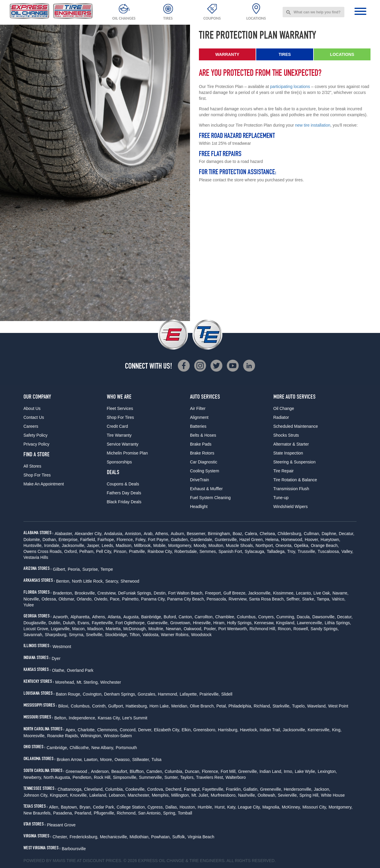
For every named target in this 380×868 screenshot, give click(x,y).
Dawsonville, (324, 617)
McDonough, (135, 629)
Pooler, (210, 629)
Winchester (111, 682)
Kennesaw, (264, 623)
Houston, (188, 807)
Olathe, (59, 670)
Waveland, (317, 706)
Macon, (79, 629)
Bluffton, (137, 771)
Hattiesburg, (137, 706)
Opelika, (302, 545)
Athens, (162, 534)
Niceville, (32, 599)
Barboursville (74, 849)
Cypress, (156, 807)
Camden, (155, 771)
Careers (31, 426)
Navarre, (341, 593)
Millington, (181, 795)
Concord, (128, 730)
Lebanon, (117, 795)
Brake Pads (201, 444)
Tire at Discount (85, 861)
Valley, (347, 551)
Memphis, (161, 795)
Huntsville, (33, 545)
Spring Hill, (309, 795)
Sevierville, (288, 795)
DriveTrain (199, 480)
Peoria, (74, 569)
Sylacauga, (255, 551)
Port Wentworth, (233, 629)
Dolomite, (32, 540)
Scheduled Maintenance (296, 426)
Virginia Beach (201, 837)
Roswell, (301, 629)
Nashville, (247, 795)
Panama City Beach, (186, 599)
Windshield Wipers (291, 507)
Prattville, (137, 551)
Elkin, (187, 730)
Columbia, (174, 771)
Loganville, (61, 629)
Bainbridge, (152, 617)
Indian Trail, (270, 730)
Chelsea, (268, 534)
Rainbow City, (160, 551)
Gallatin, (251, 789)
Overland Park (80, 670)
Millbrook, (143, 545)
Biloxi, (64, 706)
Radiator (281, 417)
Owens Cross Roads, (43, 551)
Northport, (265, 545)
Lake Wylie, (305, 771)
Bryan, (85, 807)
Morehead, (65, 682)
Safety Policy (35, 435)
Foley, (141, 540)
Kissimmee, (284, 593)
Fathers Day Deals (124, 493)
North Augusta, (57, 777)
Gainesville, (158, 623)
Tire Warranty (119, 435)
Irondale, (52, 545)
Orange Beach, (325, 545)
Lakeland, (98, 795)
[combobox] (313, 12)
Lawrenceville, (310, 623)
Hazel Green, (251, 540)
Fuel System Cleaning (210, 498)
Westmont (62, 647)
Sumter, (172, 777)
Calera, (251, 534)
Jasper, (93, 545)
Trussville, (307, 551)
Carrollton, (204, 617)
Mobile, (160, 545)
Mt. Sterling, (88, 682)
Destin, (160, 593)
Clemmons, (108, 730)
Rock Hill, (103, 777)
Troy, (292, 551)
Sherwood (130, 581)
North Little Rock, (88, 581)
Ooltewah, (267, 795)
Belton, (61, 718)
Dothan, (50, 540)
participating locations (290, 87)
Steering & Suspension (294, 462)
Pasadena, (63, 813)
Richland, (262, 706)
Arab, (149, 534)
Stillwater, (141, 759)
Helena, (273, 540)
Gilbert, (60, 569)
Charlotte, (87, 730)
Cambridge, (57, 748)
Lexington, (327, 771)
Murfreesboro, (224, 795)
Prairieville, (210, 694)
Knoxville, (79, 795)
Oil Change (284, 408)
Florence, (125, 540)
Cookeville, (135, 789)
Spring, (170, 813)
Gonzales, (147, 694)
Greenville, (248, 771)
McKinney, (291, 807)
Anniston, (134, 534)
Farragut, (192, 789)
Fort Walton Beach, (186, 593)
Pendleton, (82, 777)
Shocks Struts (286, 435)
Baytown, (69, 807)
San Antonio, (150, 813)
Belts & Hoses (203, 435)
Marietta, (114, 629)
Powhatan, (161, 837)
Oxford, (71, 551)
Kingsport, (59, 795)
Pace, (115, 599)
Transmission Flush (291, 489)
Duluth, (69, 623)
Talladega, (276, 551)
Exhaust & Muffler (206, 489)
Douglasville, (35, 623)
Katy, (232, 807)
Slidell (227, 694)
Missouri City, (315, 807)
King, (337, 730)
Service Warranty (123, 444)
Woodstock (201, 635)
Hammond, (168, 694)
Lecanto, (304, 593)
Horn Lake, (160, 706)
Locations (342, 54)
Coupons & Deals (123, 484)
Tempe (107, 569)
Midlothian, (140, 837)
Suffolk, (179, 837)
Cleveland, (94, 789)
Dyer (56, 658)
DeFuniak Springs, (135, 593)
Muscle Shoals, (240, 545)
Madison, (124, 545)
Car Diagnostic (204, 462)
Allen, (54, 807)
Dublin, (55, 623)
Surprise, (91, 569)
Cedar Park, (104, 807)
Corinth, (99, 706)
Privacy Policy (36, 444)
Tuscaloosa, (329, 551)
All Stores (32, 466)
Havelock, (249, 730)
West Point (338, 706)
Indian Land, (271, 771)
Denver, (145, 730)
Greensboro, (205, 730)
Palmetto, (131, 599)
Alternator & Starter (291, 444)
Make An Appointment (44, 484)
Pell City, (104, 551)
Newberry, (33, 777)
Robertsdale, (186, 551)
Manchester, (139, 795)
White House (333, 795)
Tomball (185, 813)
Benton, (63, 581)
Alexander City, (88, 534)
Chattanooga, (70, 789)
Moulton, (216, 545)
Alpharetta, (80, 617)
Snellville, (95, 635)
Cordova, (156, 789)
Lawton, (91, 759)
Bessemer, (197, 534)
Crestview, (107, 593)
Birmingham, (220, 534)
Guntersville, (226, 540)
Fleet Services (120, 408)
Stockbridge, (117, 635)
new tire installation (313, 125)
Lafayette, (189, 694)
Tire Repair (284, 471)
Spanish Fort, (231, 551)
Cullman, (312, 534)
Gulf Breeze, (235, 593)
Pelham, (87, 551)
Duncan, (193, 771)
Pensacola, (217, 599)
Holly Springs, (240, 623)
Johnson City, (36, 795)
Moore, (107, 759)
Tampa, (324, 599)
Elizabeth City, (167, 730)
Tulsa (156, 759)
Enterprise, (69, 540)
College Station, (131, 807)
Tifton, (135, 635)
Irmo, (289, 771)
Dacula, (304, 617)
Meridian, (180, 706)
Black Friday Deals (124, 502)
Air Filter (198, 408)
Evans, (84, 623)
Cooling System (205, 471)
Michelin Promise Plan (128, 453)
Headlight (199, 507)
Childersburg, (290, 534)
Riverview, (238, 599)
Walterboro (236, 777)
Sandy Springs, (325, 629)
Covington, (93, 694)
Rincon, (285, 629)
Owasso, (123, 759)
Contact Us (34, 417)
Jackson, (322, 789)
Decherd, (174, 789)
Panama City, (153, 599)
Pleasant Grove (61, 825)
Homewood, (292, 540)
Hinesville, (202, 623)
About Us (32, 408)
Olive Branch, (202, 706)
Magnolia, (271, 807)
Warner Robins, (175, 635)
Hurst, (220, 807)
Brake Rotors (202, 453)
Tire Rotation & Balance (295, 480)
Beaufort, (120, 771)
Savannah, (33, 635)
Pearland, (83, 813)
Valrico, (339, 599)
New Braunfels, (38, 813)
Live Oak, (322, 593)
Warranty (227, 54)
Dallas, (172, 807)
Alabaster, (64, 534)
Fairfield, (88, 540)
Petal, (222, 706)
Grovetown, (181, 623)
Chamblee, (225, 617)
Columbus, (247, 617)
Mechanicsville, (114, 837)
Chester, (60, 837)
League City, (249, 807)
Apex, (71, 730)
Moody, (200, 545)
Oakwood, (193, 629)
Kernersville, (319, 730)
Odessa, (49, 599)
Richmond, (127, 813)
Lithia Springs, (338, 623)
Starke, (308, 599)
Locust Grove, (36, 629)
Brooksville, (85, 593)
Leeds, (108, 545)
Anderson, (100, 771)
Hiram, (220, 623)
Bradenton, (63, 593)
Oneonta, (284, 545)
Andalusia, (114, 534)
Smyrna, (77, 635)
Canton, (186, 617)
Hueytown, (330, 540)
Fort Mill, (229, 771)
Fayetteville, (103, 623)
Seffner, (293, 599)
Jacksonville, (73, 545)
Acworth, (61, 617)
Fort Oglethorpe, (131, 623)
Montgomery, (180, 545)
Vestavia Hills (36, 557)
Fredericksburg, (84, 837)
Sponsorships (119, 462)
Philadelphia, (240, 706)
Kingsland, (286, 623)
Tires (285, 54)
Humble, (205, 807)
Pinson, (121, 551)
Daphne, (329, 534)
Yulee (29, 605)
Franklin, (234, 789)
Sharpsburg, (56, 635)
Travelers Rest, (210, 777)
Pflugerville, (104, 813)
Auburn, (178, 534)
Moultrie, (156, 629)
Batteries (198, 426)
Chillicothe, (80, 748)
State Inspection (288, 453)
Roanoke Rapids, (63, 736)
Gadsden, (180, 540)
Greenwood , (77, 771)
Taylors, (187, 777)
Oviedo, (101, 599)
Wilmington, (91, 736)
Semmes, (208, 551)
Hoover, (312, 540)
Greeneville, (271, 789)
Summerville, (151, 777)
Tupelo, (299, 706)
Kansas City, (109, 718)
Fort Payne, (159, 540)
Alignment (199, 417)
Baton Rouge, (69, 694)
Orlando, (85, 599)
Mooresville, (35, 736)
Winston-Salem (118, 736)
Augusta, (131, 617)
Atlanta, (115, 617)
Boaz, (238, 534)
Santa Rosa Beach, (267, 599)
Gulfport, (116, 706)
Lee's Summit (135, 718)
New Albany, (103, 748)
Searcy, (112, 581)
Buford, (170, 617)
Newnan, (174, 629)
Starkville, (282, 706)
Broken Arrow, (70, 759)
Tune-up (281, 498)
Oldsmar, (67, 599)
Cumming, (286, 617)
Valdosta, (151, 635)
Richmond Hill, (263, 629)
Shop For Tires (37, 475)
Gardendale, (202, 540)
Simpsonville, (125, 777)
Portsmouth (126, 748)
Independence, (83, 718)
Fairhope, (106, 540)
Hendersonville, (298, 789)
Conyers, (267, 617)
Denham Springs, (120, 694)
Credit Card (118, 426)
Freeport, (214, 593)
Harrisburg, (228, 730)
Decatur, (346, 534)
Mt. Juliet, (200, 795)
